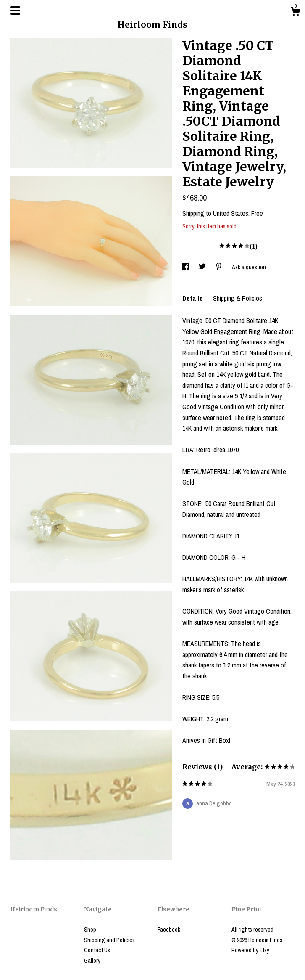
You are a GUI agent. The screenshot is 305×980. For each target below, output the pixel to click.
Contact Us (97, 950)
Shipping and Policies (109, 940)
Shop (90, 930)
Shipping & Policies (238, 298)
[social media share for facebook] (186, 267)
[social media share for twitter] (203, 267)
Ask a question (249, 267)
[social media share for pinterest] (220, 267)
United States (231, 213)
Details (193, 298)
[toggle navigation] (15, 11)
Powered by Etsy (250, 950)
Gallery (92, 961)
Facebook (169, 930)
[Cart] (295, 13)
